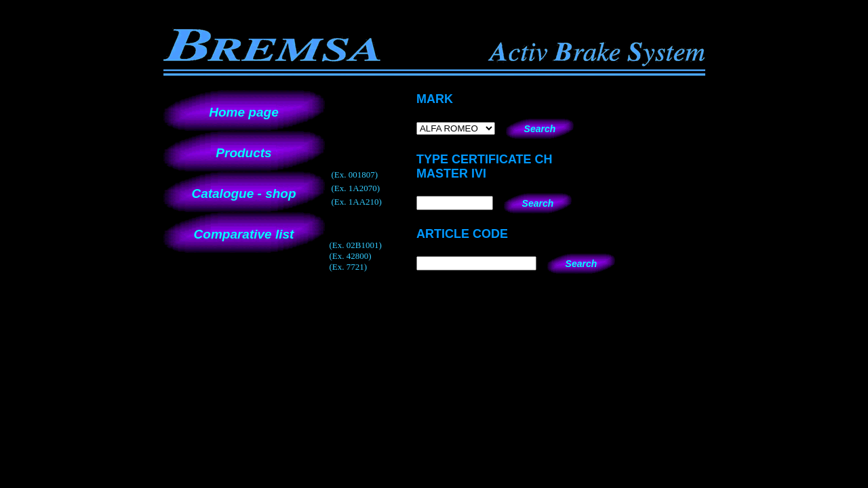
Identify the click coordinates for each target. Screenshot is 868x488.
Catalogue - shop (243, 194)
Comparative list (244, 234)
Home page (243, 112)
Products (243, 153)
